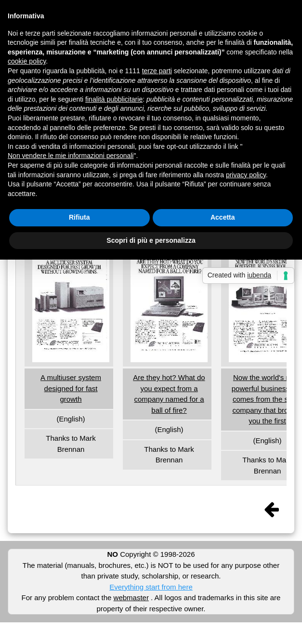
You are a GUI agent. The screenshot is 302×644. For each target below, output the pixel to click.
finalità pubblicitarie (114, 99)
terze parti (157, 71)
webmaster (131, 598)
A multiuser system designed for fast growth (71, 388)
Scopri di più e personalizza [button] (151, 240)
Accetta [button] (223, 217)
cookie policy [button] (27, 61)
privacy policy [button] (246, 175)
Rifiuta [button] (79, 217)
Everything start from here (151, 587)
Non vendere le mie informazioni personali (71, 156)
